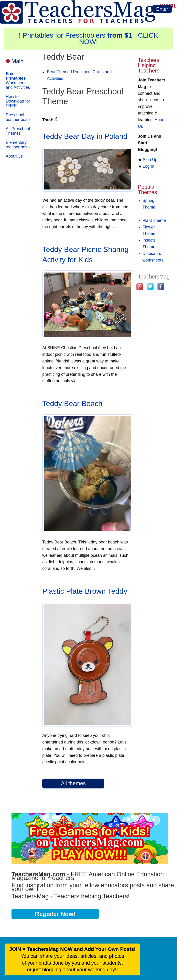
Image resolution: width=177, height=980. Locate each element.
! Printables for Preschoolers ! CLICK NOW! (89, 38)
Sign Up (150, 160)
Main (17, 61)
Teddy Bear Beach (72, 404)
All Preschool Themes (18, 131)
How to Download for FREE (18, 101)
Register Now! (55, 914)
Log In (148, 166)
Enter (162, 9)
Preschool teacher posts (18, 117)
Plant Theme (154, 220)
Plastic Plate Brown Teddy (85, 591)
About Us (14, 156)
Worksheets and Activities (18, 81)
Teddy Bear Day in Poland (85, 136)
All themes (73, 783)
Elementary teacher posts (18, 145)
